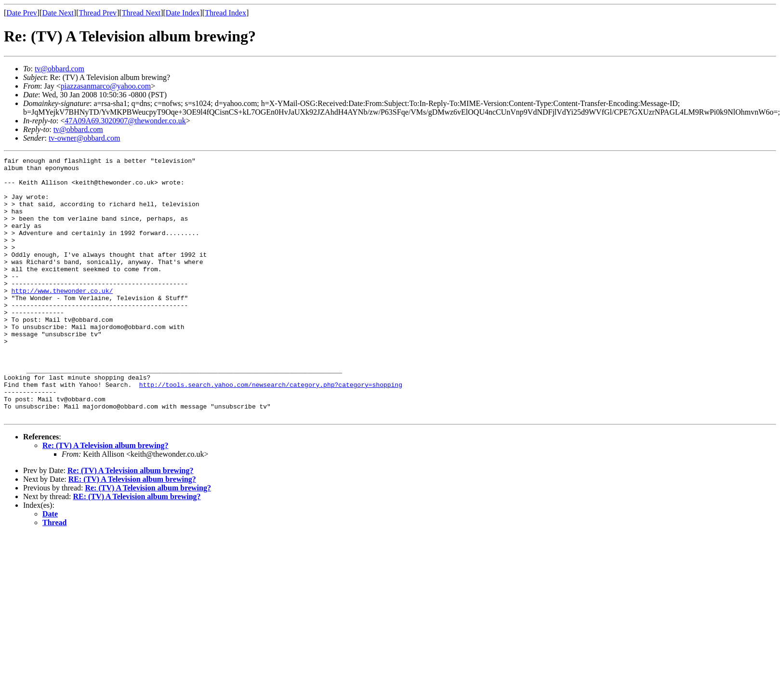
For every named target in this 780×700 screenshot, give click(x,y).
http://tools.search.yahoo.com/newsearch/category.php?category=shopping (271, 431)
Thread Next (141, 13)
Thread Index (225, 13)
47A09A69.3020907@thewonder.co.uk (125, 121)
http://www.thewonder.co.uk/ (62, 318)
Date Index (183, 13)
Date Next (58, 13)
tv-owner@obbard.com (84, 138)
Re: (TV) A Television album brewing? (106, 497)
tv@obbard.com (59, 69)
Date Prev (22, 13)
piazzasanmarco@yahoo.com (106, 86)
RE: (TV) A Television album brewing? (132, 531)
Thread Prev (98, 13)
